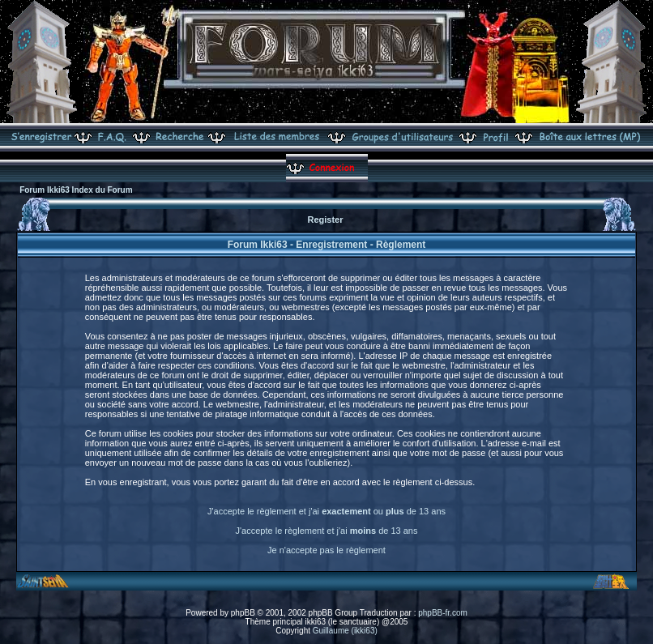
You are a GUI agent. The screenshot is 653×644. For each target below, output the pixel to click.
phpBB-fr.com (443, 613)
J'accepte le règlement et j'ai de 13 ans (327, 531)
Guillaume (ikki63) (345, 631)
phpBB (243, 613)
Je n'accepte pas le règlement (326, 550)
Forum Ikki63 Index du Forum (76, 190)
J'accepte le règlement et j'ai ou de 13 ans (326, 511)
